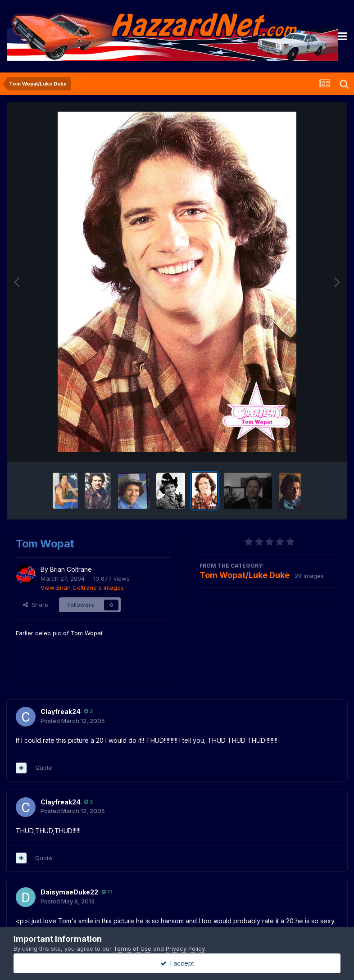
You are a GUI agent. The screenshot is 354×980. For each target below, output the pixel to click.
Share (36, 605)
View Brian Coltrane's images (82, 587)
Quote (44, 768)
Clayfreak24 (61, 711)
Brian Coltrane (71, 569)
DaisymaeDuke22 (69, 892)
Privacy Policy (185, 948)
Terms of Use (132, 948)
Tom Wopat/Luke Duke (245, 575)
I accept (177, 963)
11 (107, 892)
